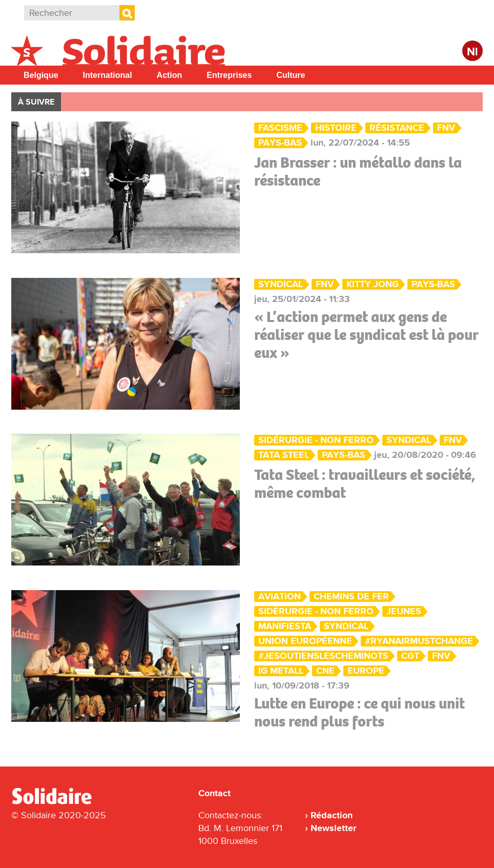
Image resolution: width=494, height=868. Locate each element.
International (108, 75)
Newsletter (333, 828)
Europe (366, 671)
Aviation (280, 597)
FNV (446, 128)
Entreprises (229, 75)
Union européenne (305, 641)
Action (170, 75)
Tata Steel (284, 455)
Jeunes (404, 611)
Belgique (41, 75)
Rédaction (332, 815)
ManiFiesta (285, 626)
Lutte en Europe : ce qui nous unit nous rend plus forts (359, 712)
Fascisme (280, 128)
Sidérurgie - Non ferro (316, 440)
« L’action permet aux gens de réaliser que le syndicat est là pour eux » (366, 335)
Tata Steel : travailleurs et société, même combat (365, 484)
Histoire (336, 128)
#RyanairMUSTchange (419, 641)
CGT (410, 656)
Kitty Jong (373, 284)
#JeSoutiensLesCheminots (323, 656)
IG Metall (281, 671)
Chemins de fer (351, 597)
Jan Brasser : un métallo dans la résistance (358, 171)
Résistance (397, 128)
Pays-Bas (280, 143)
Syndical (281, 284)
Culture (291, 75)
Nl (472, 52)
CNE (325, 671)
